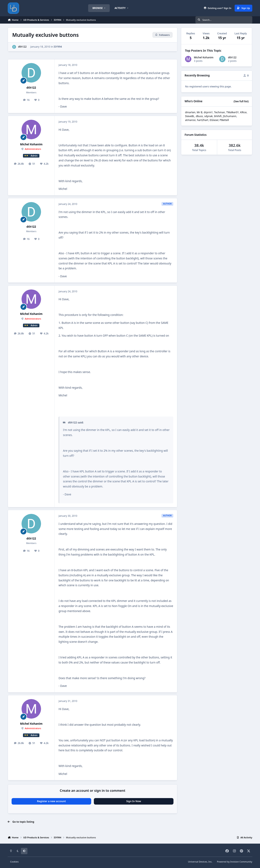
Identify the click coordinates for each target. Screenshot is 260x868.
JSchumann (230, 116)
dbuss (199, 116)
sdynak (209, 116)
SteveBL (190, 116)
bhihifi (218, 116)
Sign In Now (134, 801)
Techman (219, 112)
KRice (243, 112)
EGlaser (214, 120)
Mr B (200, 112)
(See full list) (241, 101)
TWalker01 (233, 112)
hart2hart (203, 120)
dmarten (190, 112)
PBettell (224, 120)
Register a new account (51, 801)
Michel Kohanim (31, 144)
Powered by (235, 862)
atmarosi (190, 120)
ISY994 (58, 47)
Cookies (14, 862)
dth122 (22, 47)
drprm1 (208, 112)
